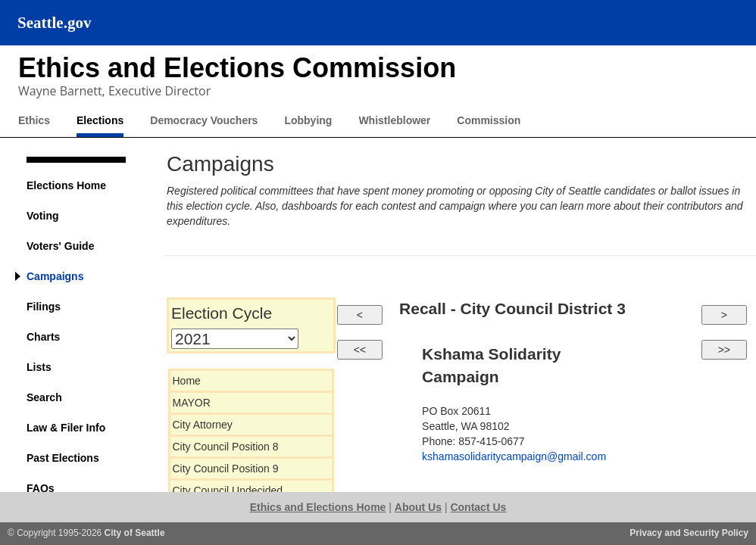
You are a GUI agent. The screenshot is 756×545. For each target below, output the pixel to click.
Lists (39, 367)
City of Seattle (135, 533)
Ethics (34, 120)
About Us (418, 507)
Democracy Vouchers (204, 120)
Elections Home (66, 185)
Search (44, 397)
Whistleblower (394, 120)
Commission (489, 120)
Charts (43, 337)
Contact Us (478, 507)
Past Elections (63, 458)
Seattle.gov (54, 23)
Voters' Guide (60, 246)
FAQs (41, 488)
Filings (44, 307)
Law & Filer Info (66, 428)
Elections (100, 120)
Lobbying (308, 120)
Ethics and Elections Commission (237, 68)
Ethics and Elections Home (318, 507)
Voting (43, 216)
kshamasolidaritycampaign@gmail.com (514, 456)
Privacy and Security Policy (689, 533)
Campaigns (55, 276)
